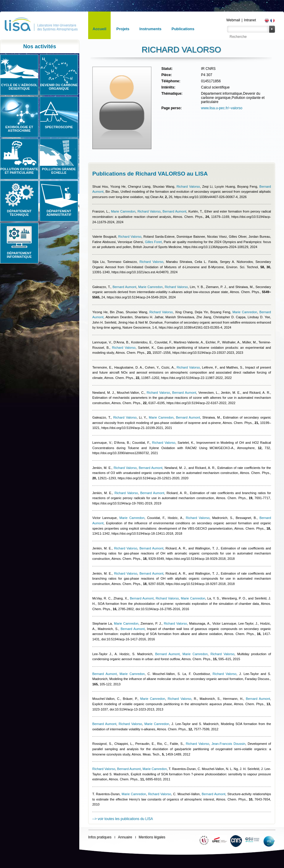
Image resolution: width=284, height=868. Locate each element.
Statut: (167, 69)
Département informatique (19, 255)
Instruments (150, 29)
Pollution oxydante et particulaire (19, 171)
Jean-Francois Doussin (228, 744)
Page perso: (171, 108)
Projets (123, 29)
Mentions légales (152, 837)
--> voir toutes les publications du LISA (123, 819)
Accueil (99, 29)
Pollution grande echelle (59, 171)
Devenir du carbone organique (59, 87)
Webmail (233, 20)
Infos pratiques (100, 837)
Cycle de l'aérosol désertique (19, 87)
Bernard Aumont (175, 211)
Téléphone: (171, 81)
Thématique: (172, 94)
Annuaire (125, 837)
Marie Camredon (123, 211)
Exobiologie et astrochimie (19, 129)
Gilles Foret (153, 242)
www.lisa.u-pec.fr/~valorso (222, 108)
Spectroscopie (59, 127)
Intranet (250, 20)
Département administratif (59, 213)
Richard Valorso (188, 187)
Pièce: (166, 75)
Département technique (19, 213)
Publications (183, 29)
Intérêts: (168, 87)
